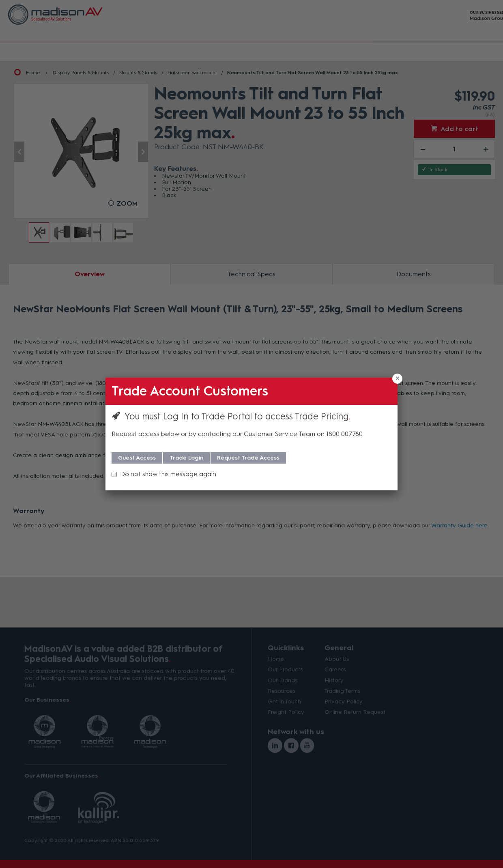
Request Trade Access (248, 458)
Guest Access (137, 458)
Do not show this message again (168, 474)
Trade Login (186, 458)
